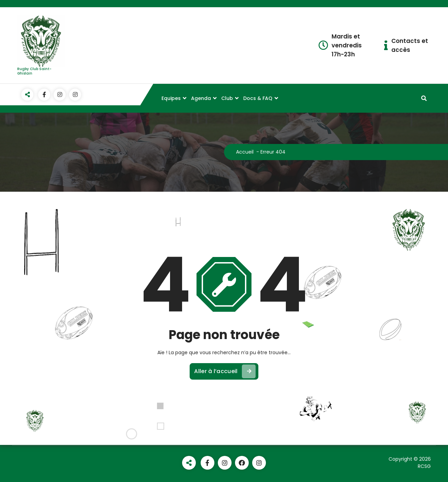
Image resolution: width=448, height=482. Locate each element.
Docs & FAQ (258, 98)
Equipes (171, 98)
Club (227, 98)
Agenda (201, 98)
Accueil (245, 152)
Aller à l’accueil (225, 371)
